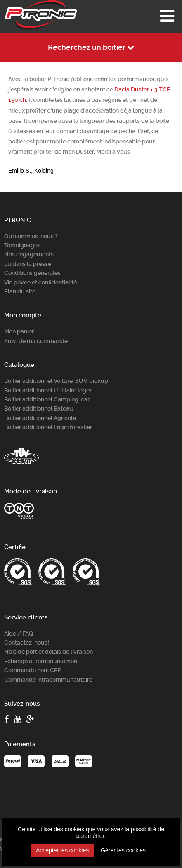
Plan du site (20, 291)
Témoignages (22, 245)
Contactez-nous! (27, 643)
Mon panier (19, 331)
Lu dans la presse (28, 264)
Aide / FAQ (19, 633)
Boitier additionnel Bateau (39, 408)
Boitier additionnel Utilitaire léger (48, 390)
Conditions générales (32, 273)
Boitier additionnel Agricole (40, 418)
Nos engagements (29, 254)
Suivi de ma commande (36, 341)
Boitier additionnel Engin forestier (48, 427)
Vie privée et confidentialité (40, 282)
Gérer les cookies (123, 850)
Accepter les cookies (62, 850)
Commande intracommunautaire (48, 680)
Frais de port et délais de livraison (48, 652)
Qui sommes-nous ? (31, 236)
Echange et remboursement (42, 661)
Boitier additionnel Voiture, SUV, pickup (56, 381)
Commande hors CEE (32, 670)
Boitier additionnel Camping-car (47, 399)
